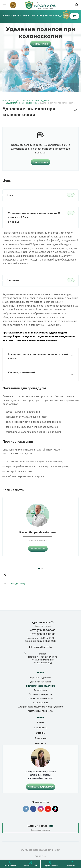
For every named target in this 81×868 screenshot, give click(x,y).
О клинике (40, 738)
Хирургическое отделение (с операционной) (40, 707)
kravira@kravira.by (43, 647)
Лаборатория (41, 690)
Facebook (33, 809)
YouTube (48, 809)
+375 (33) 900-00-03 (43, 630)
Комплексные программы (40, 711)
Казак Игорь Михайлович (38, 532)
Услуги (41, 672)
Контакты (41, 743)
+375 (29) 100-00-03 (43, 634)
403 (43, 622)
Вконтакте (26, 809)
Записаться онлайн (30, 866)
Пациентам (40, 856)
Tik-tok (55, 809)
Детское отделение (41, 682)
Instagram (41, 809)
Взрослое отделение (40, 678)
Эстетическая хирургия (41, 694)
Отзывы (41, 733)
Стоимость (40, 728)
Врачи (41, 722)
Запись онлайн (41, 44)
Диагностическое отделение (40, 686)
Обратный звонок (51, 866)
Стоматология (41, 703)
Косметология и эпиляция (41, 698)
